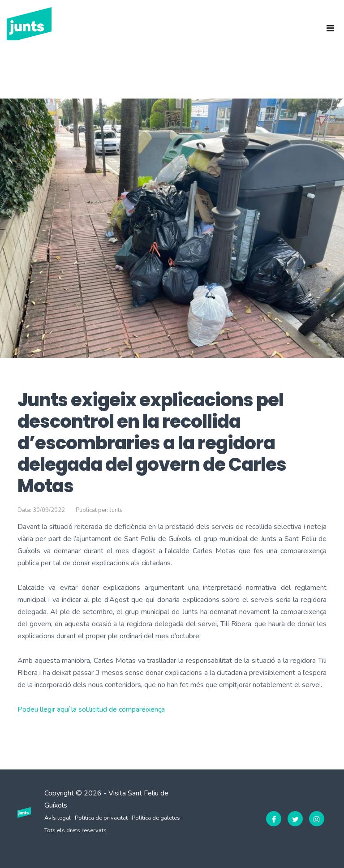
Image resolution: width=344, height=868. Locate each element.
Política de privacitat (101, 818)
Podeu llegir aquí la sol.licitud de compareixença (91, 709)
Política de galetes (156, 818)
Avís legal (58, 818)
